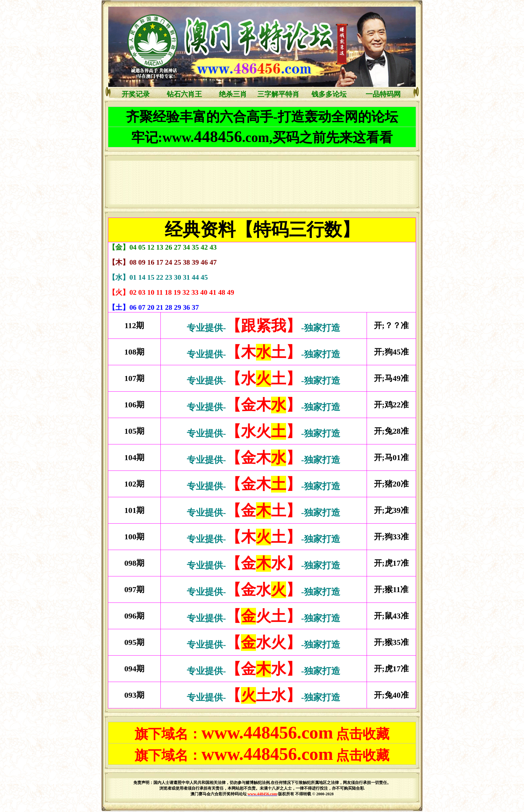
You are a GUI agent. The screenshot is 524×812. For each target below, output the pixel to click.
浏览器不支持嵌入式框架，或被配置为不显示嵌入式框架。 (260, 182)
